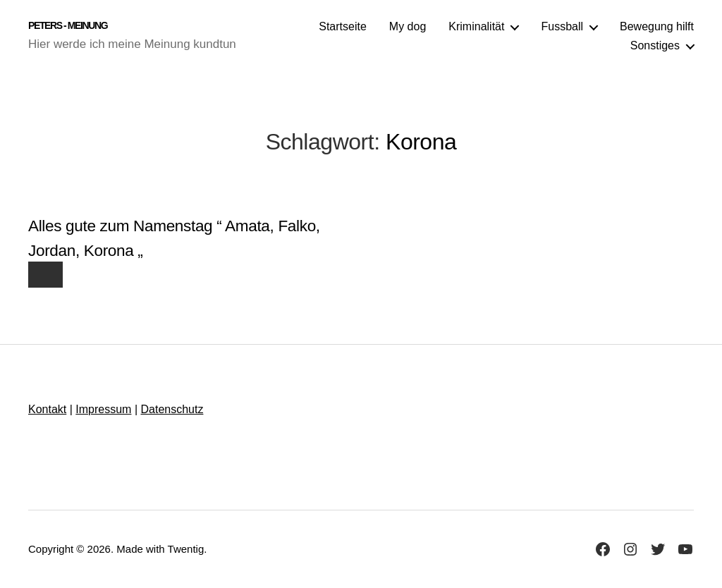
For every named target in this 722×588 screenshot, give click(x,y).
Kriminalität (476, 26)
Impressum (103, 409)
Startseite (343, 26)
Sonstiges (655, 45)
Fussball (562, 26)
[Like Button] (45, 275)
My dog (408, 26)
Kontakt (47, 409)
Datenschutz (172, 409)
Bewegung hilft (657, 26)
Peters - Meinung (68, 25)
